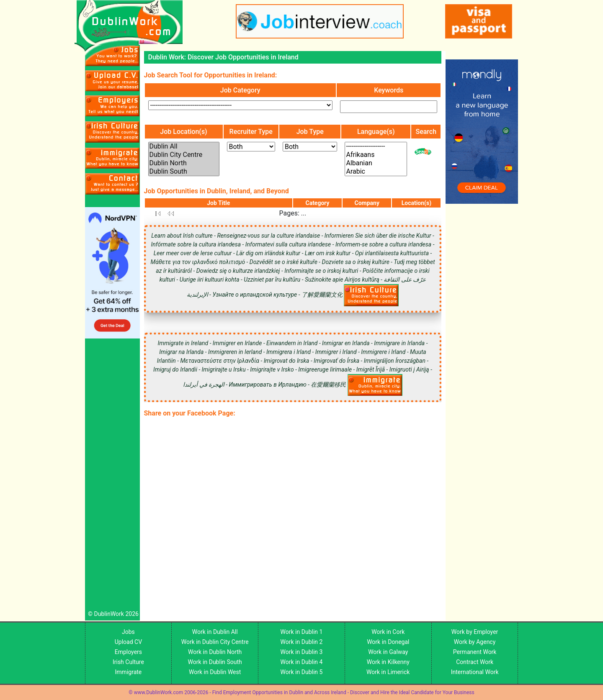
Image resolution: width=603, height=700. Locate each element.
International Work (475, 672)
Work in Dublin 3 (302, 652)
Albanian (376, 163)
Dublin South (184, 172)
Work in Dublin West (215, 672)
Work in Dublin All (215, 632)
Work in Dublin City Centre (215, 642)
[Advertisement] (112, 477)
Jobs (128, 632)
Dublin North (184, 163)
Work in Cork (388, 632)
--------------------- (376, 146)
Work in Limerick (388, 672)
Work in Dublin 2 (302, 642)
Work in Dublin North (215, 652)
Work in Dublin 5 (302, 672)
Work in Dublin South (215, 662)
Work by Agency (475, 642)
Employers (128, 652)
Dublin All (184, 146)
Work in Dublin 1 (302, 632)
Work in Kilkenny (388, 662)
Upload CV (128, 642)
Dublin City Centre (184, 155)
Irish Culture (128, 662)
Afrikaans (376, 155)
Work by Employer (475, 632)
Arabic (376, 172)
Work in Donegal (388, 642)
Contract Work (475, 662)
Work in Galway (388, 652)
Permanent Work (475, 652)
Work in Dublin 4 (302, 662)
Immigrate (129, 672)
